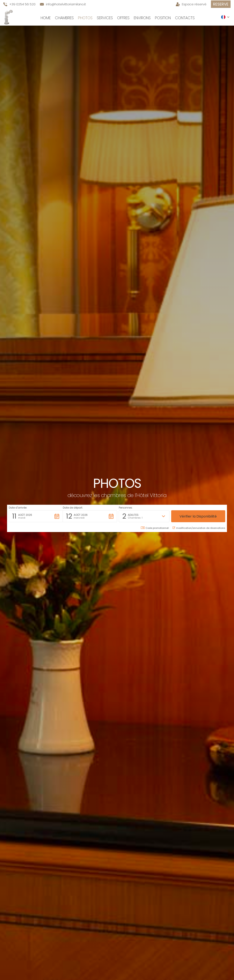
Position (163, 18)
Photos (85, 18)
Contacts (185, 18)
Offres (123, 18)
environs (142, 18)
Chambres (64, 18)
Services (105, 18)
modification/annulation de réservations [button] (199, 528)
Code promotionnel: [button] (155, 528)
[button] (225, 17)
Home (46, 18)
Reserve (221, 4)
